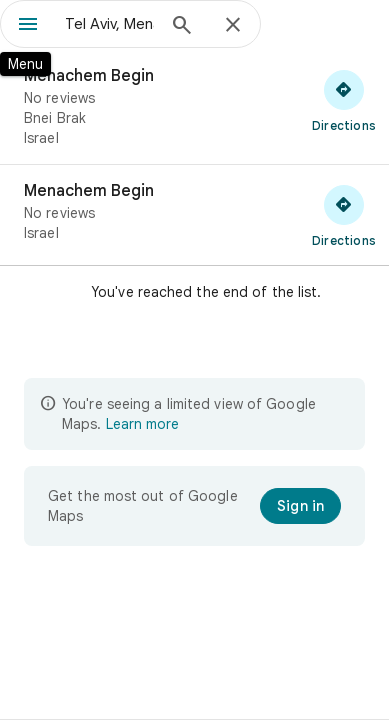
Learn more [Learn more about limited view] (142, 424)
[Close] (233, 26)
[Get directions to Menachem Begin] (344, 100)
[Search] (182, 27)
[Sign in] (300, 506)
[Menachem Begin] (194, 107)
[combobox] (109, 24)
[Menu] (28, 26)
